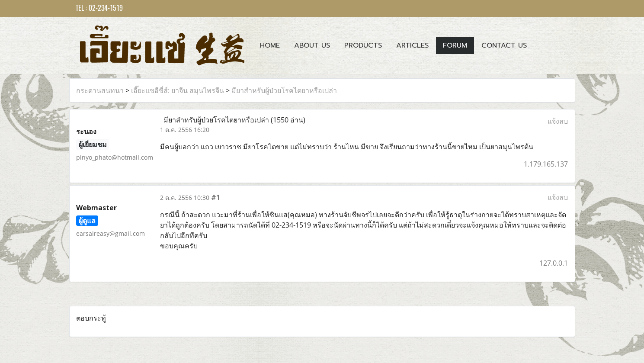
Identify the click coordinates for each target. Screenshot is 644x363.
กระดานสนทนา (100, 90)
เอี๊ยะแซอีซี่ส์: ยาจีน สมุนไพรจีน (178, 90)
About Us (312, 45)
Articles (412, 45)
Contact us (504, 45)
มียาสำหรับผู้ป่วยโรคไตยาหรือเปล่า (284, 90)
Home (270, 45)
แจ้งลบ (558, 121)
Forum (455, 45)
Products (363, 45)
